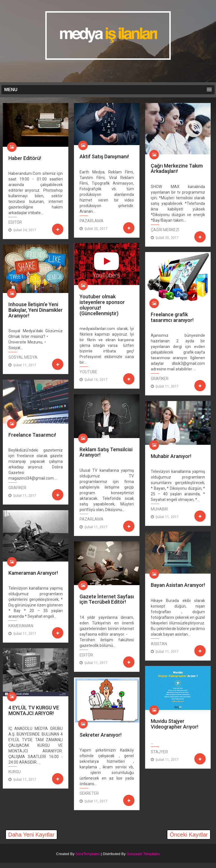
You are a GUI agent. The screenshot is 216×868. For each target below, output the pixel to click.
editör (15, 222)
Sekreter (89, 793)
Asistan (159, 644)
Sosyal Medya (23, 357)
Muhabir (159, 509)
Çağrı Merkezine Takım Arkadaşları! (177, 169)
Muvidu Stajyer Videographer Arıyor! (175, 724)
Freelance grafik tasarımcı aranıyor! (172, 317)
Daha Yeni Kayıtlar (31, 835)
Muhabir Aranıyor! (171, 456)
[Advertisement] (69, 858)
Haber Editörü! (25, 158)
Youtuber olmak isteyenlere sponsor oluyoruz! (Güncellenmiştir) (102, 305)
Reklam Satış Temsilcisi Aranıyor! (106, 452)
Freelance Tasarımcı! (32, 435)
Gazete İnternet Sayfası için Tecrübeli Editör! (107, 599)
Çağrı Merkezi (165, 230)
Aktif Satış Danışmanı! (104, 156)
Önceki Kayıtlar (189, 835)
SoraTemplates (88, 854)
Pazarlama (92, 221)
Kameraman (21, 626)
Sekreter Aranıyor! (101, 735)
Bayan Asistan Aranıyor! (178, 585)
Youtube (88, 372)
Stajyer (159, 752)
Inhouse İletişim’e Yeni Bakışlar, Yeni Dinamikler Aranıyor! (36, 310)
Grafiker (160, 379)
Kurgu (15, 772)
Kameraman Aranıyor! (33, 573)
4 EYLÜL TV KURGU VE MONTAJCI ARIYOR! (34, 710)
